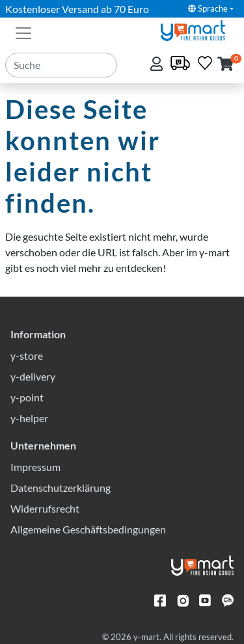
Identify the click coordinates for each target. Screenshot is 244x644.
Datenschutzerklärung (61, 488)
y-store (27, 356)
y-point (27, 397)
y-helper (29, 418)
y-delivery (33, 376)
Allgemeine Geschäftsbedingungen (88, 529)
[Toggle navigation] (23, 32)
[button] (225, 65)
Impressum (35, 467)
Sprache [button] (208, 8)
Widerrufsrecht (45, 508)
